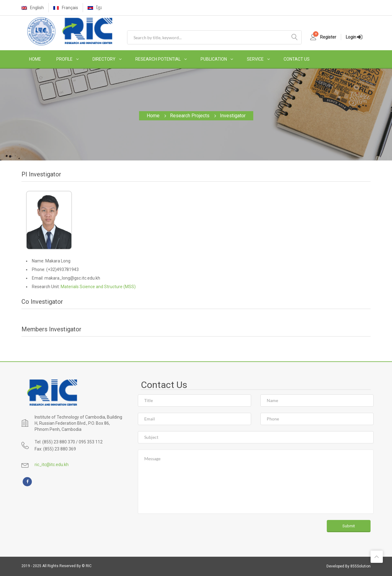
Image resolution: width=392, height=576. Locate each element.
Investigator (233, 116)
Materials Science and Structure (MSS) (98, 287)
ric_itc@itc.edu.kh (52, 465)
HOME (35, 59)
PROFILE (64, 59)
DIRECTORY (104, 59)
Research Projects (190, 116)
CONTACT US (297, 59)
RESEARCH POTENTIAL (158, 59)
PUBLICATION (214, 59)
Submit (349, 526)
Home (153, 116)
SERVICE (255, 59)
